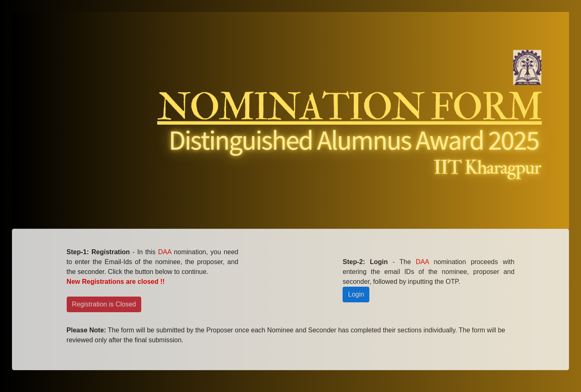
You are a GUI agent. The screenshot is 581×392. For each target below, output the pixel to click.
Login (356, 294)
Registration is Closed (104, 304)
